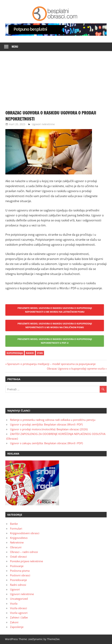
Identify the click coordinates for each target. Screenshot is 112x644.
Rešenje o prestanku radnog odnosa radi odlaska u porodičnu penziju (53, 420)
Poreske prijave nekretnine (26, 561)
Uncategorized (19, 599)
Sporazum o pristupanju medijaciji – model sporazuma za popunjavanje (51, 364)
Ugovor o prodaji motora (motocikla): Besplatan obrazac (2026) (49, 429)
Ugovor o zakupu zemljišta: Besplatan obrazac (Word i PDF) (46, 443)
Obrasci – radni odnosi (24, 552)
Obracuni (16, 547)
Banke (14, 524)
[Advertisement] (56, 78)
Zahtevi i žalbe (19, 617)
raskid (30, 353)
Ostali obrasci (18, 557)
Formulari (16, 528)
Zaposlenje (17, 627)
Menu (15, 47)
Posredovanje (18, 580)
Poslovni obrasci (20, 575)
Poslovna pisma (20, 571)
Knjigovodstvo (19, 538)
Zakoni (14, 622)
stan (40, 353)
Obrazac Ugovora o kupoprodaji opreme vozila (76, 369)
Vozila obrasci (19, 608)
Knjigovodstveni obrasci (25, 533)
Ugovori (15, 589)
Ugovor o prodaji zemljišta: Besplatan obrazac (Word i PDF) (46, 424)
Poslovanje (17, 566)
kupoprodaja (15, 353)
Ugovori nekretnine (43, 124)
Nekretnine (17, 542)
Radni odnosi (18, 585)
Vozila (14, 603)
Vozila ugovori (19, 613)
